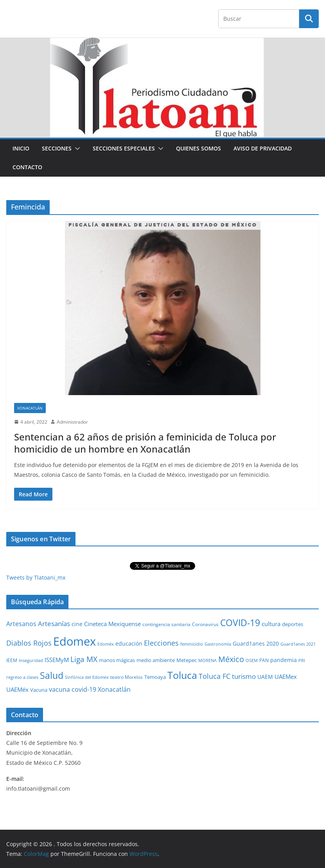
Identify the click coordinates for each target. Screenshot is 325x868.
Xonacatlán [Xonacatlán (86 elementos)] (114, 689)
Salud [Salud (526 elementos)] (52, 675)
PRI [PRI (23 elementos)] (302, 660)
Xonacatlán (30, 408)
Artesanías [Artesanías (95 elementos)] (54, 624)
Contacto (27, 167)
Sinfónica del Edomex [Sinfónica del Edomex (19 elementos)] (87, 677)
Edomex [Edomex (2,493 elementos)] (75, 641)
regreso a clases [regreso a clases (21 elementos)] (22, 677)
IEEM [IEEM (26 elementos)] (12, 660)
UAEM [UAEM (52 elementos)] (265, 677)
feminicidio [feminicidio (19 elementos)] (192, 644)
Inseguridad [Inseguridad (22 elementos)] (31, 660)
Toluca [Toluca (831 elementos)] (182, 675)
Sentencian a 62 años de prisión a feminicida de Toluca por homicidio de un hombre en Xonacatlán (145, 443)
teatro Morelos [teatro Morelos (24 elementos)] (127, 677)
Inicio (21, 148)
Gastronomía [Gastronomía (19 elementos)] (218, 644)
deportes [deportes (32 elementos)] (293, 624)
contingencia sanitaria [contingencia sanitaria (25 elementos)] (166, 624)
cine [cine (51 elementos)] (77, 624)
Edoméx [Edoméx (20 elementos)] (106, 644)
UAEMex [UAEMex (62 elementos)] (286, 677)
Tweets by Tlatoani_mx (36, 577)
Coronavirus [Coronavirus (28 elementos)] (205, 624)
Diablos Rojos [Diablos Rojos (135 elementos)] (29, 643)
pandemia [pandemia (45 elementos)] (284, 660)
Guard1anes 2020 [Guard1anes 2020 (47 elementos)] (256, 643)
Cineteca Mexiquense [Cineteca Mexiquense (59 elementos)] (112, 624)
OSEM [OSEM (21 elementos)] (252, 660)
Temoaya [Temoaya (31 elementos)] (155, 677)
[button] (76, 149)
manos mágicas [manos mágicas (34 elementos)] (117, 660)
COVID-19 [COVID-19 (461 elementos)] (240, 623)
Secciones (57, 148)
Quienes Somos (198, 148)
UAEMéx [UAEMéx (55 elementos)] (17, 689)
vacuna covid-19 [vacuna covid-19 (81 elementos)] (73, 689)
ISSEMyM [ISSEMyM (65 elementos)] (57, 660)
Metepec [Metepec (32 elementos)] (187, 660)
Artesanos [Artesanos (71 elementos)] (21, 624)
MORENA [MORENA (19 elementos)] (207, 660)
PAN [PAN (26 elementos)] (264, 660)
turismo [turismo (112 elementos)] (244, 676)
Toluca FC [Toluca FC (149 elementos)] (215, 676)
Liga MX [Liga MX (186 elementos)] (84, 659)
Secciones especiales (124, 148)
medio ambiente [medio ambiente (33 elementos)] (156, 660)
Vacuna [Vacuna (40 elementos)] (39, 690)
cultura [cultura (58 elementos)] (271, 624)
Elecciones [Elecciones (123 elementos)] (161, 643)
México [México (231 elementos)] (231, 659)
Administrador (72, 422)
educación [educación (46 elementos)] (129, 643)
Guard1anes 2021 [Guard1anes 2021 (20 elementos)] (298, 644)
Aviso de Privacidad (263, 148)
